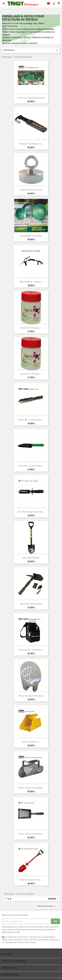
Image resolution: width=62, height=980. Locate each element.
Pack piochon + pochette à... (31, 650)
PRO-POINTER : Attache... (31, 282)
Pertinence (31, 50)
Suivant (54, 899)
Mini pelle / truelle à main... (31, 420)
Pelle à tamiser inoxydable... (31, 788)
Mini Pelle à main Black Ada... (31, 512)
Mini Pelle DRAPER (31, 558)
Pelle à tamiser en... (31, 742)
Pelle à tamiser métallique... (31, 834)
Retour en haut (47, 906)
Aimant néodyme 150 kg (31, 190)
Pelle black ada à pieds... (31, 880)
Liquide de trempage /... (31, 328)
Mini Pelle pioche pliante (31, 604)
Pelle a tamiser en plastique (31, 696)
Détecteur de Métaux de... (31, 144)
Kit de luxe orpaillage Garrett (31, 98)
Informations (10, 975)
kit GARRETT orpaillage (31, 236)
